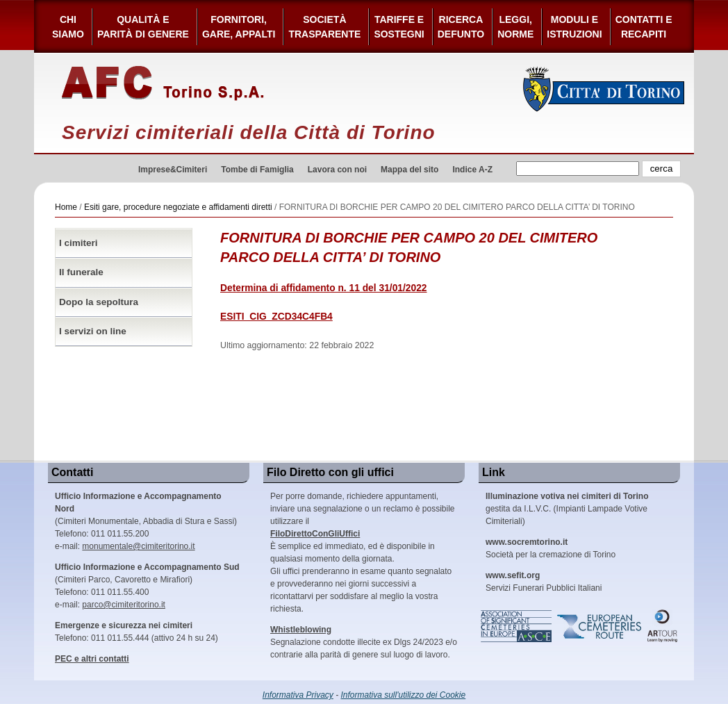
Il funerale (81, 272)
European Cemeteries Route (600, 626)
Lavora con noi (337, 170)
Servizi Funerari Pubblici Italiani (544, 582)
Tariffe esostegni (399, 27)
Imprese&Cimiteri (173, 170)
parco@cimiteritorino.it (124, 605)
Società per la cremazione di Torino (551, 548)
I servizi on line (93, 331)
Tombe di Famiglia (257, 170)
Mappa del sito (409, 170)
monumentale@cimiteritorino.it (138, 546)
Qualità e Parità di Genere (143, 27)
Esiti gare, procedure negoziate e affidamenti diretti (178, 207)
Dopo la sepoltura (99, 302)
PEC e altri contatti (92, 659)
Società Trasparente (324, 27)
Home (66, 207)
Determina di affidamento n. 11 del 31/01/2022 (324, 288)
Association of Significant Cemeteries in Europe (517, 626)
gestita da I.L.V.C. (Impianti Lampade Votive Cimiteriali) (567, 509)
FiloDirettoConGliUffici (315, 534)
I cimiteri (78, 243)
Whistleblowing (301, 630)
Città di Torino (604, 89)
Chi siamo (68, 27)
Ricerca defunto (461, 27)
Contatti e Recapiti (644, 27)
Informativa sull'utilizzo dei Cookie (404, 695)
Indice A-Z (472, 170)
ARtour (663, 626)
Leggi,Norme (515, 27)
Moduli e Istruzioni (574, 27)
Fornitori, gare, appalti (239, 27)
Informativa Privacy (298, 695)
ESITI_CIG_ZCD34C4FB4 (276, 317)
